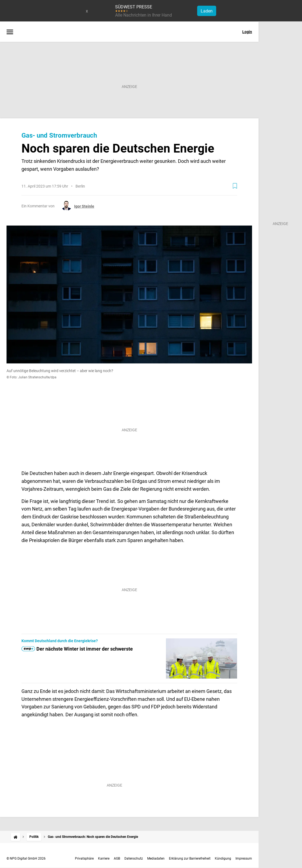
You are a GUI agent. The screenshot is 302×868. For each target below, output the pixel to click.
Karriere (104, 859)
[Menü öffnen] (10, 32)
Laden (207, 11)
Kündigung (223, 859)
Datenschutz (134, 859)
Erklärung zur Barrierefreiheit (190, 859)
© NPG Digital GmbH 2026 (26, 859)
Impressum (244, 859)
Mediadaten (156, 859)
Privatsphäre (84, 859)
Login (247, 32)
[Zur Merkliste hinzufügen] (235, 186)
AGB (117, 859)
